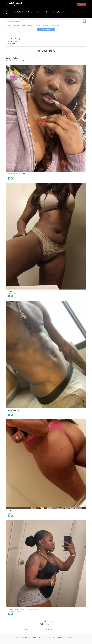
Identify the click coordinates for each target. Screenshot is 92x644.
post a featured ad (37, 56)
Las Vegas (31, 25)
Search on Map (71, 12)
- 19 (23, 174)
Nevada (24, 25)
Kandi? (10, 511)
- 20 (36, 609)
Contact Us (10, 14)
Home (8, 12)
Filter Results (46, 29)
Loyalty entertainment (15, 174)
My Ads (31, 12)
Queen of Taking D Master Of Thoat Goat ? (21, 609)
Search (40, 12)
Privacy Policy (61, 637)
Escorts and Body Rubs (54, 12)
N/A (9, 291)
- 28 (18, 410)
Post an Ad (81, 4)
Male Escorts (55, 25)
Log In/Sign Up (19, 12)
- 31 (13, 511)
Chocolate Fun (12, 410)
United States (16, 25)
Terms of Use (50, 637)
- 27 (11, 291)
